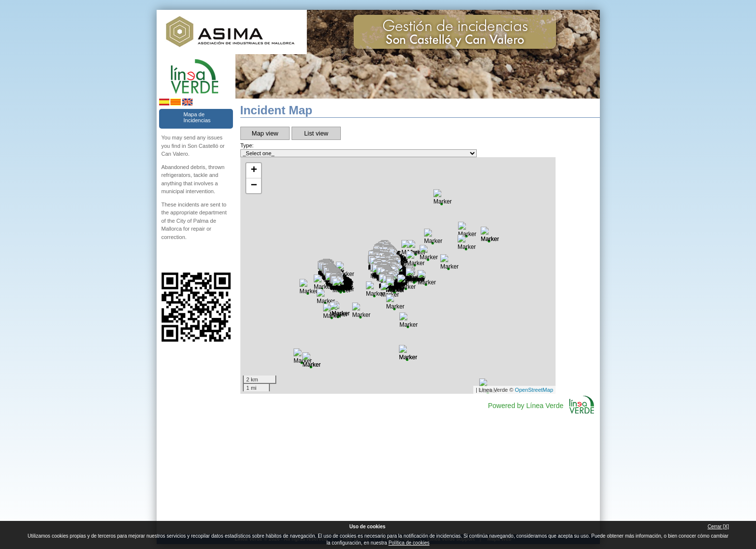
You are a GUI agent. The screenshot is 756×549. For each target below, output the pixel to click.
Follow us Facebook (165, 257)
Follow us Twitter (181, 257)
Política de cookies (409, 543)
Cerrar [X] (718, 527)
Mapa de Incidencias (197, 117)
